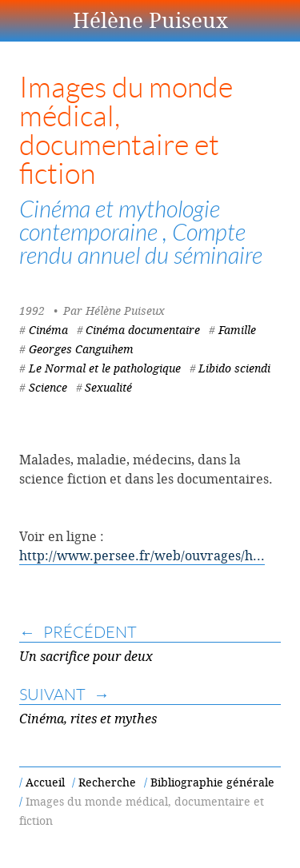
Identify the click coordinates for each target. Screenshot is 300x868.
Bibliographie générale (212, 782)
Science (48, 387)
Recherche (107, 782)
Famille (237, 330)
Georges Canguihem (81, 349)
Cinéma (48, 330)
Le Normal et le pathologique (105, 368)
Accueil (45, 782)
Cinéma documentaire (143, 330)
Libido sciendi (234, 368)
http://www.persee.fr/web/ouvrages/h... (142, 555)
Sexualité (108, 387)
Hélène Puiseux (150, 20)
